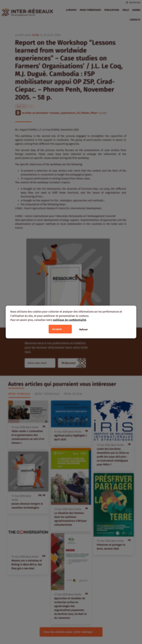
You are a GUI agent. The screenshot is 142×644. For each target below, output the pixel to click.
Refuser (84, 329)
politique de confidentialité (70, 320)
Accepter (57, 329)
